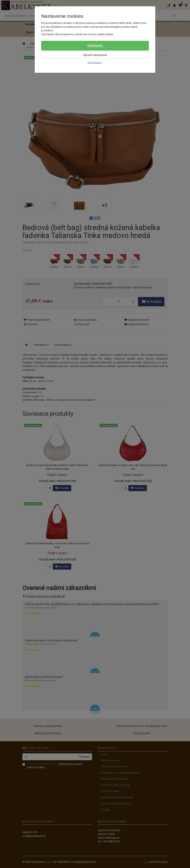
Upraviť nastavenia (95, 55)
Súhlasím (95, 46)
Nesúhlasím (95, 63)
